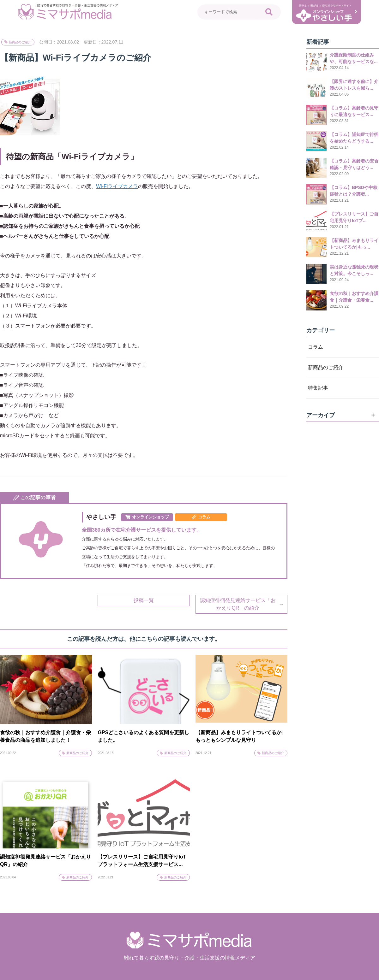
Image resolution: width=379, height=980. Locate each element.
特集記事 (318, 388)
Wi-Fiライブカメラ (117, 186)
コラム (316, 347)
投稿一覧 (144, 600)
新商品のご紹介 (20, 42)
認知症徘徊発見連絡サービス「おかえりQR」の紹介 (238, 604)
